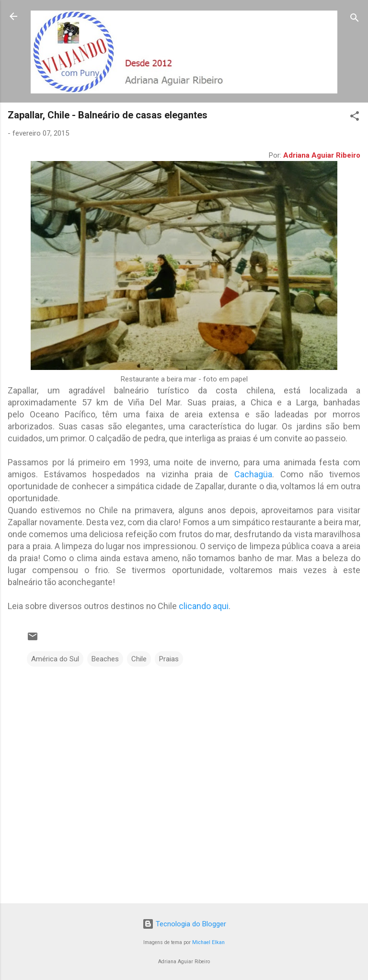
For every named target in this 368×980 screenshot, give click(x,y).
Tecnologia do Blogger (184, 924)
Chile (139, 659)
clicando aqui (204, 606)
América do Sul (55, 659)
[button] (355, 118)
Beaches (105, 659)
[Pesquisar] (355, 19)
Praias (169, 659)
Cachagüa (253, 474)
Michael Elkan (208, 942)
